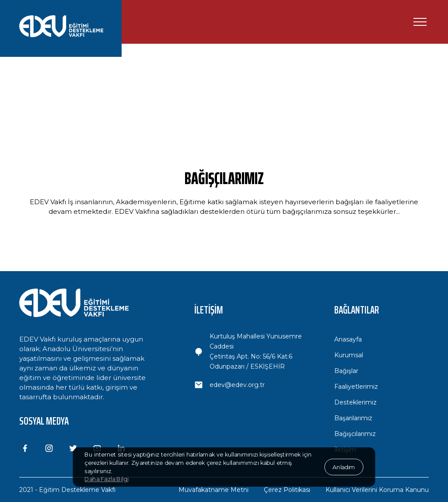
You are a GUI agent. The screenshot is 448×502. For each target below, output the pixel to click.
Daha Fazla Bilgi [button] (106, 479)
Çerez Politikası (287, 490)
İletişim (345, 450)
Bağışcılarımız (355, 434)
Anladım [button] (344, 467)
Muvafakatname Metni (213, 490)
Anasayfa (348, 339)
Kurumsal (349, 355)
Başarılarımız (353, 418)
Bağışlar (346, 371)
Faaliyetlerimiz (356, 387)
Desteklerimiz (355, 402)
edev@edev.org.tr (237, 385)
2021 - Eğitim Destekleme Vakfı (67, 490)
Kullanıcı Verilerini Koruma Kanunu (377, 490)
